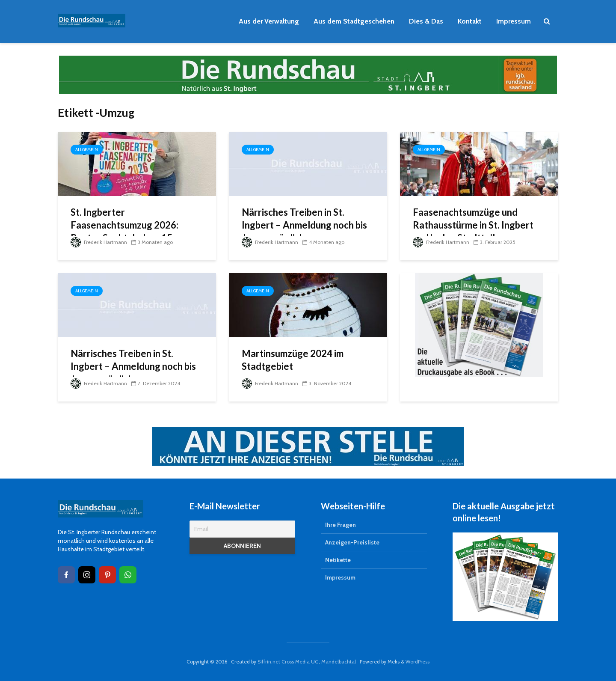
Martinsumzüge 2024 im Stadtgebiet (293, 360)
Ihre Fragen (341, 525)
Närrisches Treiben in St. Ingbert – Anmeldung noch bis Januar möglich (304, 225)
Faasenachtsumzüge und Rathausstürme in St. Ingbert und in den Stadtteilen (473, 225)
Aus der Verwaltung (269, 21)
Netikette (338, 560)
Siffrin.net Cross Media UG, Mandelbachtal (307, 662)
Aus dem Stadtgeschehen (354, 21)
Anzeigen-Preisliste (352, 542)
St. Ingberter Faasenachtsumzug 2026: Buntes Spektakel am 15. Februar (124, 231)
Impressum (514, 21)
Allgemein (87, 150)
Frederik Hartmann (99, 242)
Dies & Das (426, 21)
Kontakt (470, 21)
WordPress (418, 662)
